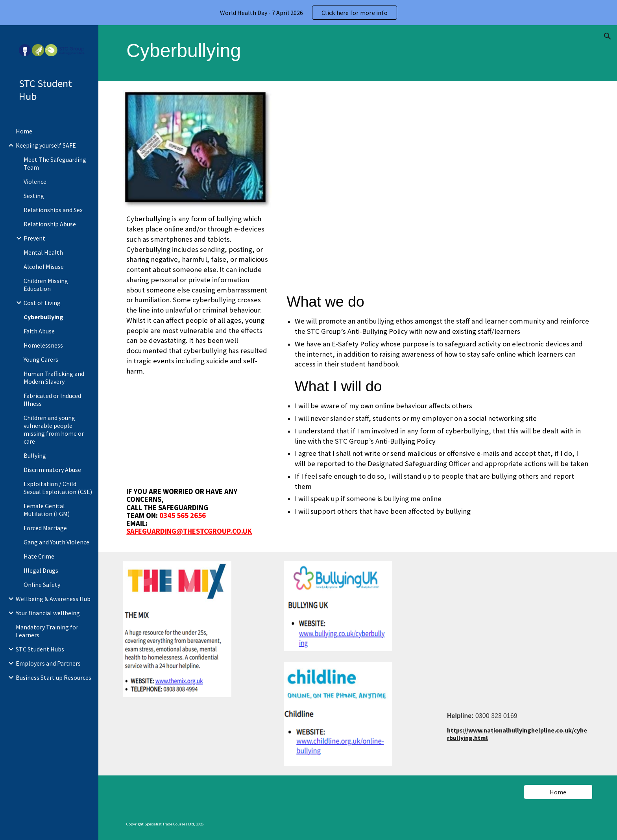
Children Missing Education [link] (46, 285)
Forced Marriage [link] (45, 528)
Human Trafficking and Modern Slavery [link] (54, 377)
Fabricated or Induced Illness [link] (52, 400)
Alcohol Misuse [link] (44, 266)
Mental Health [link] (43, 252)
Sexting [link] (34, 196)
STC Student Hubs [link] (40, 649)
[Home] (558, 792)
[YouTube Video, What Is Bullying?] (197, 432)
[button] (608, 36)
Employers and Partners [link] (48, 663)
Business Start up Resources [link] (54, 677)
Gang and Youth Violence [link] (56, 542)
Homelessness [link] (43, 345)
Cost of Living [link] (42, 303)
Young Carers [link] (41, 359)
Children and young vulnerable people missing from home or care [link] (54, 429)
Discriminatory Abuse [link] (52, 470)
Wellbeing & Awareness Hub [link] (53, 599)
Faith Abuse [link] (39, 331)
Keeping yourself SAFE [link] (46, 145)
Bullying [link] (35, 455)
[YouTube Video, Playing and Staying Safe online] (438, 188)
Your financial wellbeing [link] (48, 613)
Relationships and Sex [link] (53, 210)
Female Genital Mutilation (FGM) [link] (47, 510)
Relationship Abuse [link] (50, 224)
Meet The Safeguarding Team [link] (55, 163)
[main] (357, 53)
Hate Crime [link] (39, 556)
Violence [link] (35, 181)
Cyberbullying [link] (43, 317)
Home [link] (24, 131)
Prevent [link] (34, 238)
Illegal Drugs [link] (41, 570)
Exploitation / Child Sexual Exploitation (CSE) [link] (58, 488)
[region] (308, 13)
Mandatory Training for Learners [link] (47, 631)
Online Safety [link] (42, 585)
